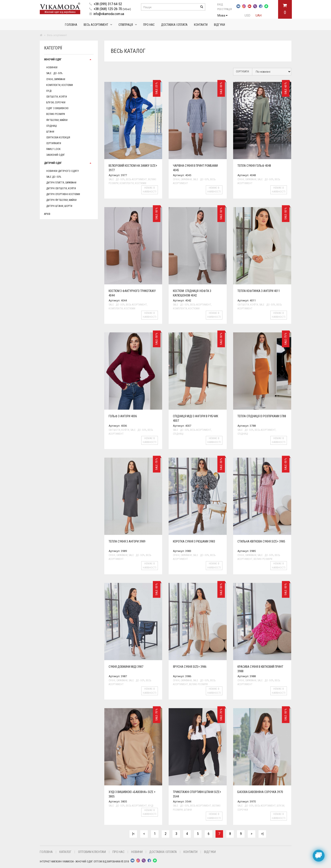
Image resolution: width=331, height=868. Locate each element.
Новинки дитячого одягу (63, 171)
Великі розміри (56, 114)
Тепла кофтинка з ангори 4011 (259, 291)
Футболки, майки (57, 120)
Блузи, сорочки (56, 102)
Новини (137, 852)
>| (262, 834)
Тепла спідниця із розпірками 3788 (262, 416)
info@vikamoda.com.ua (109, 14)
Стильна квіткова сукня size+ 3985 (261, 541)
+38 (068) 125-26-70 (108, 9)
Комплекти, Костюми (60, 85)
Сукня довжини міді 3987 (126, 667)
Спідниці (52, 126)
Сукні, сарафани (56, 79)
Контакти (201, 25)
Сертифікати (54, 143)
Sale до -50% (54, 73)
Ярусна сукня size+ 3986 (190, 667)
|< (133, 834)
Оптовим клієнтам (92, 852)
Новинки (52, 67)
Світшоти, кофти (57, 97)
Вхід (225, 4)
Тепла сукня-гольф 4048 (254, 166)
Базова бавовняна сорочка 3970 (260, 792)
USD (247, 15)
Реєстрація (225, 9)
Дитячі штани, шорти (59, 206)
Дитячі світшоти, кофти (61, 188)
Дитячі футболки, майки (61, 200)
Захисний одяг (56, 155)
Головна (71, 25)
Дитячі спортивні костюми (63, 194)
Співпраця (126, 25)
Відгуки (219, 25)
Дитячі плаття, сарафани (61, 183)
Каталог (65, 852)
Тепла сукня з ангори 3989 (127, 541)
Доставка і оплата (174, 25)
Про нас (149, 25)
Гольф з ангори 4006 (123, 416)
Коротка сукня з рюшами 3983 (194, 541)
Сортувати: (243, 72)
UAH (259, 15)
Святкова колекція (58, 138)
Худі (49, 91)
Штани (50, 132)
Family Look (53, 149)
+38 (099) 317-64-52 (108, 4)
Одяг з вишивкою (57, 108)
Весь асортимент (96, 25)
